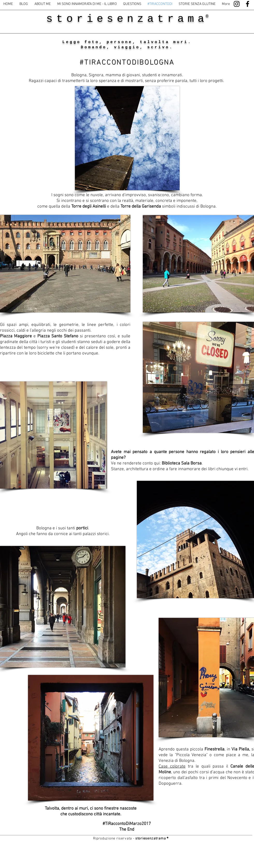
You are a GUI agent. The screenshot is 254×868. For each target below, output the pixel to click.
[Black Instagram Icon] (237, 4)
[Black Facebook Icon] (248, 4)
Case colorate (172, 767)
